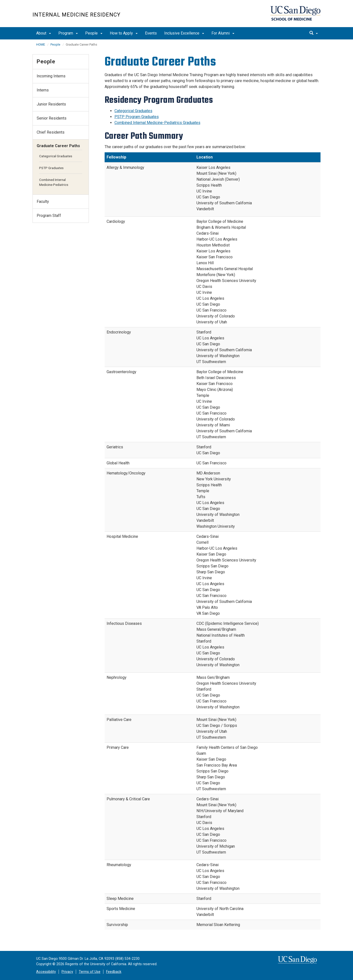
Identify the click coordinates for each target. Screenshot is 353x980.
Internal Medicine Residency (76, 15)
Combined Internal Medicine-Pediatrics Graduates (157, 123)
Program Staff (49, 216)
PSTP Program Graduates (137, 117)
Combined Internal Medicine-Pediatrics (54, 182)
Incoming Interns (51, 76)
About (44, 33)
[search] (314, 33)
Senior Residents (52, 118)
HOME (41, 44)
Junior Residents (51, 104)
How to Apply (124, 33)
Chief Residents (51, 132)
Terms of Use (90, 972)
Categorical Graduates (133, 111)
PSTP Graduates (51, 168)
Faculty (43, 201)
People (94, 33)
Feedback (114, 972)
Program (68, 33)
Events (151, 33)
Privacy (67, 972)
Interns (43, 90)
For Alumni (223, 33)
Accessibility (46, 972)
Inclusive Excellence (184, 33)
